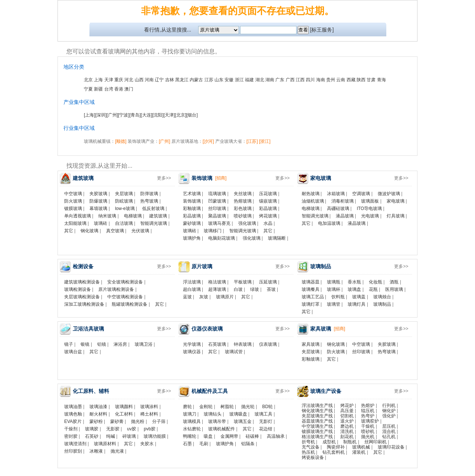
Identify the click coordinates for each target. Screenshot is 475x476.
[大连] (146, 115)
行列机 (389, 406)
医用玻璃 (394, 289)
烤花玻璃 (268, 216)
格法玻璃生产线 (317, 437)
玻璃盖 (359, 297)
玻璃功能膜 (155, 436)
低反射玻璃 (153, 209)
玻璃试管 (234, 352)
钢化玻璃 (89, 231)
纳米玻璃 (107, 216)
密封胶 (71, 436)
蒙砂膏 (117, 421)
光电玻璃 (370, 216)
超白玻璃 (192, 289)
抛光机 (368, 437)
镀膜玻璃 (73, 209)
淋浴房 (120, 344)
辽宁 (159, 80)
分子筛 (159, 421)
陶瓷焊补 (336, 447)
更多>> (164, 178)
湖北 (260, 80)
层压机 (389, 426)
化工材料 (124, 414)
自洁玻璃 (124, 223)
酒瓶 (394, 282)
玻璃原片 (225, 297)
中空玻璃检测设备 (125, 297)
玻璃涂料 (149, 407)
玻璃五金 (243, 421)
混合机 (389, 431)
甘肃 (371, 80)
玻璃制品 (382, 304)
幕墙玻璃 (98, 209)
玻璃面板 (370, 201)
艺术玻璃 (192, 194)
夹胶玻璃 (98, 194)
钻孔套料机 (334, 452)
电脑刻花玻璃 (222, 238)
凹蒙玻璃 (217, 201)
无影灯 (266, 421)
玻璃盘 (354, 289)
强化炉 (389, 416)
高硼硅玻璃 (338, 209)
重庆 (119, 80)
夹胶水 (147, 444)
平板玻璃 (243, 282)
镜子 (69, 344)
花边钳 (266, 429)
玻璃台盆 (73, 352)
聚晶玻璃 (217, 216)
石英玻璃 (217, 344)
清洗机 (347, 431)
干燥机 (368, 426)
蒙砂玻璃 (192, 223)
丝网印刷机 (376, 442)
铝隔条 (248, 444)
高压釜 (347, 411)
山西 (139, 80)
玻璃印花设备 (391, 447)
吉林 (170, 80)
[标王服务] (322, 30)
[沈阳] (158, 115)
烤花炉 (347, 406)
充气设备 (311, 447)
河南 (149, 80)
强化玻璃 (247, 223)
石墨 (187, 444)
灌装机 (359, 452)
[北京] (181, 115)
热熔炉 (368, 406)
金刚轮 (206, 407)
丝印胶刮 (73, 451)
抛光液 (117, 451)
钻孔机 (389, 437)
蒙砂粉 (96, 421)
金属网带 (229, 436)
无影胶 (113, 429)
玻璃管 (334, 304)
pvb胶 (150, 429)
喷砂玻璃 (243, 216)
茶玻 (271, 289)
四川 (310, 80)
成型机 (329, 442)
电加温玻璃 (329, 223)
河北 (129, 80)
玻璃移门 (213, 231)
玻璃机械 (361, 447)
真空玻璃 (115, 231)
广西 (290, 80)
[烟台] (192, 115)
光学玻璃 (192, 344)
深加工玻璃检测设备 (84, 304)
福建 (249, 80)
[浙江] (265, 141)
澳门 (129, 89)
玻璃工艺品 (313, 297)
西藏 (351, 80)
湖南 (270, 80)
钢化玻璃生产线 (317, 411)
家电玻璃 (396, 201)
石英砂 (92, 436)
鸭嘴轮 (190, 436)
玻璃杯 (334, 289)
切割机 (347, 416)
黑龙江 (182, 80)
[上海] (90, 115)
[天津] (169, 115)
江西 (300, 80)
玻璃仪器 (192, 352)
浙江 (239, 80)
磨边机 (347, 426)
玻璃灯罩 (311, 304)
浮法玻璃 (192, 282)
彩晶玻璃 (268, 209)
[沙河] (208, 141)
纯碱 (111, 436)
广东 (280, 80)
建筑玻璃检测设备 (82, 282)
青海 (381, 80)
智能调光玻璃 (154, 223)
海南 (321, 80)
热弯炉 (368, 416)
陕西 (361, 80)
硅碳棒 (252, 436)
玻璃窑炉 (370, 421)
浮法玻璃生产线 (317, 406)
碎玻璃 (129, 436)
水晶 (268, 223)
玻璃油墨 (73, 407)
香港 (119, 89)
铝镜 (102, 344)
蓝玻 (187, 297)
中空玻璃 (73, 194)
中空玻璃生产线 (317, 426)
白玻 (238, 289)
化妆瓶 (376, 282)
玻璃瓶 (334, 282)
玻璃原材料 (105, 444)
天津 (109, 80)
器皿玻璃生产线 (317, 421)
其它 (69, 231)
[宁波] (124, 115)
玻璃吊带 (217, 421)
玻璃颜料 (124, 407)
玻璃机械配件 (222, 429)
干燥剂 (71, 429)
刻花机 (347, 437)
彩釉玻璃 (192, 209)
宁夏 (88, 89)
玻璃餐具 (311, 289)
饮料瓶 (338, 297)
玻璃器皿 (311, 282)
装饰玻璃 (192, 201)
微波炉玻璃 (389, 194)
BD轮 (268, 407)
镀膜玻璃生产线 (317, 431)
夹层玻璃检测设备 (82, 297)
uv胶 (132, 429)
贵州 (331, 80)
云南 (341, 80)
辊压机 (368, 411)
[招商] (221, 178)
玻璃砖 (101, 223)
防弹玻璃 (149, 194)
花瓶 (373, 289)
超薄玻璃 (217, 289)
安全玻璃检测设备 (125, 282)
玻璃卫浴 (144, 344)
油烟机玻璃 (313, 201)
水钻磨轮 (192, 429)
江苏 (209, 80)
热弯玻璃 (149, 201)
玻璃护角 (192, 238)
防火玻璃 (73, 201)
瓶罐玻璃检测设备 (130, 304)
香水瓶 (354, 282)
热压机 (308, 452)
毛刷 (204, 444)
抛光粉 (138, 421)
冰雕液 (96, 451)
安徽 (229, 80)
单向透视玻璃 (78, 216)
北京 (88, 80)
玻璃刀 (190, 414)
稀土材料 (149, 414)
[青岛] (135, 115)
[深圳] (101, 115)
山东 (219, 80)
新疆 (98, 89)
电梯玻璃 (133, 216)
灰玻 (204, 297)
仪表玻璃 (268, 344)
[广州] (112, 115)
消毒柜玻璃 (343, 201)
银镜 (85, 344)
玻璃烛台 (382, 297)
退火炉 (347, 421)
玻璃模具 (192, 421)
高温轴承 (276, 436)
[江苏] (252, 141)
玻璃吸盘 (238, 414)
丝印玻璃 (217, 209)
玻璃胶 (92, 429)
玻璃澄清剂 (75, 444)
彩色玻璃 (243, 209)
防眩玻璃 (124, 201)
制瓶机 (350, 442)
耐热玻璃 (311, 194)
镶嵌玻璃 (268, 201)
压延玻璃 (268, 282)
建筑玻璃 (158, 216)
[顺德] (121, 141)
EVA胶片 (73, 421)
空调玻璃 (361, 194)
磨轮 (187, 407)
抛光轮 (248, 407)
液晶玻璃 (345, 216)
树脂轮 (227, 407)
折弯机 (308, 442)
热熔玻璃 (243, 201)
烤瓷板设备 (313, 457)
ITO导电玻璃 (369, 209)
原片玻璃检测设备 (116, 289)
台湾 (109, 89)
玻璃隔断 (277, 238)
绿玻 (255, 289)
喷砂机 (368, 431)
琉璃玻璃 (217, 194)
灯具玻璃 (396, 216)
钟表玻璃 (243, 344)
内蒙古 (196, 80)
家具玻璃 (311, 344)
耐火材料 (98, 414)
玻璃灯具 (357, 304)
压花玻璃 (268, 194)
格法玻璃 (217, 282)
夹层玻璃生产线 (317, 416)
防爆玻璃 (98, 201)
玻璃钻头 (213, 414)
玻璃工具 (263, 414)
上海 (98, 80)
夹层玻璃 (124, 194)
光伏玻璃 (140, 231)
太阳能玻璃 (75, 223)
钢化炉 (389, 411)
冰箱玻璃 (336, 194)
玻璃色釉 (73, 414)
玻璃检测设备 (78, 289)
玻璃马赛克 (219, 223)
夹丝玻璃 (243, 194)
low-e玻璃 (125, 209)
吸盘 (208, 436)
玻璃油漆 (98, 407)
